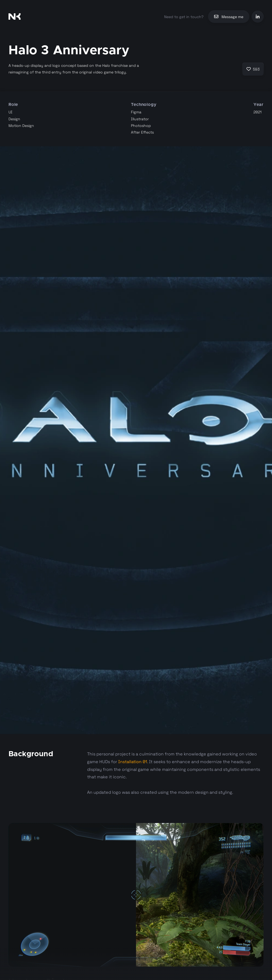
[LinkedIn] (258, 17)
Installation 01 (133, 762)
